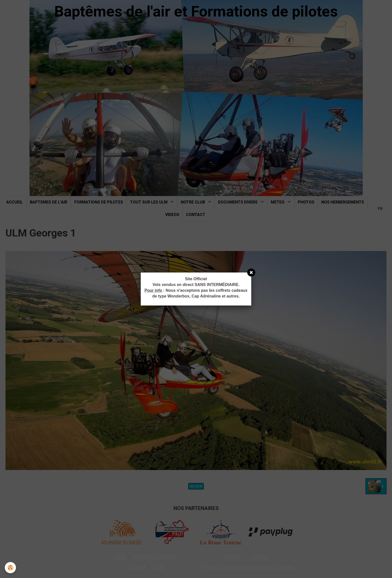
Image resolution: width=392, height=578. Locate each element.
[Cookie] (11, 568)
